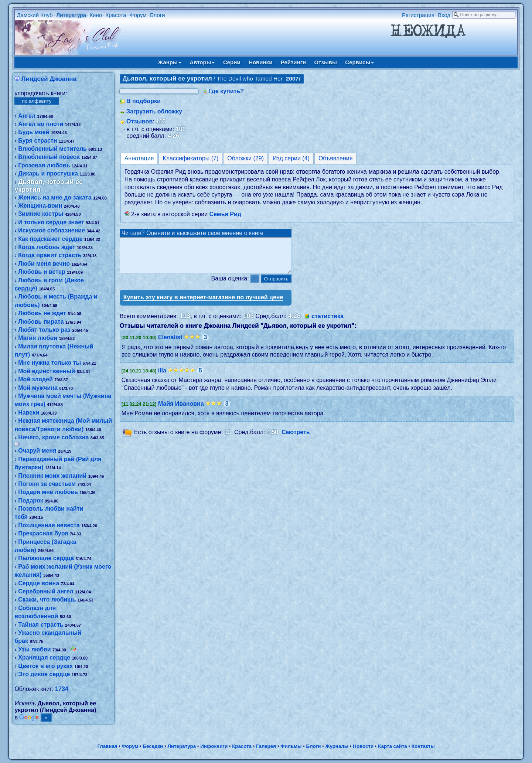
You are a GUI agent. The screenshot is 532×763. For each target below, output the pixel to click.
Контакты (423, 746)
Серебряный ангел (46, 591)
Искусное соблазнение (52, 230)
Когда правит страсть (50, 255)
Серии (232, 62)
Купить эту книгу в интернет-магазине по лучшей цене (203, 304)
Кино (96, 15)
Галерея (266, 746)
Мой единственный (47, 371)
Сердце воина (39, 583)
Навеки (29, 413)
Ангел (27, 116)
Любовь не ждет (42, 313)
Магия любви (38, 338)
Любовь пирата (41, 322)
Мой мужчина (38, 388)
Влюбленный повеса (49, 157)
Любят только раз (44, 330)
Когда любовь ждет (47, 247)
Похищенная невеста (49, 525)
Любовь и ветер (42, 272)
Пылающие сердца (46, 558)
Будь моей (34, 132)
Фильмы (291, 746)
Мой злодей (35, 379)
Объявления (336, 158)
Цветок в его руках (45, 666)
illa (162, 377)
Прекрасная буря (43, 533)
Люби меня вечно (44, 264)
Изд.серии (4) (291, 158)
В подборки (144, 101)
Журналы (337, 746)
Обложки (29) (245, 158)
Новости (363, 746)
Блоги (158, 15)
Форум (138, 15)
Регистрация (418, 15)
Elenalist (170, 344)
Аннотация (139, 158)
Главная (107, 746)
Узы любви (34, 649)
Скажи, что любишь (47, 599)
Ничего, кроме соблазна (53, 437)
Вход (444, 15)
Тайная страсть (41, 625)
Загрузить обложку (154, 111)
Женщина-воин (40, 206)
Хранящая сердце (44, 658)
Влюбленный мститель (52, 149)
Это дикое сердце (44, 674)
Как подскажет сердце (50, 239)
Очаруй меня (37, 451)
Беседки (153, 746)
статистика (328, 323)
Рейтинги (293, 62)
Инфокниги (214, 746)
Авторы (202, 62)
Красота (116, 15)
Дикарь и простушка (48, 173)
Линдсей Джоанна (49, 79)
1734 (62, 689)
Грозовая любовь (44, 165)
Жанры (170, 62)
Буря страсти (37, 141)
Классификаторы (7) (190, 158)
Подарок (31, 500)
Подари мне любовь (48, 492)
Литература (71, 15)
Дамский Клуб (35, 15)
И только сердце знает (51, 222)
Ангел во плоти (41, 124)
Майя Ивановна (181, 410)
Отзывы (326, 62)
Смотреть (296, 439)
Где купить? (226, 91)
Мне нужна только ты (50, 363)
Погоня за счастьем (47, 484)
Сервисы (359, 62)
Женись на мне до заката (55, 197)
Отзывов (139, 121)
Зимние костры (41, 214)
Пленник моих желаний (52, 476)
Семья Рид (225, 214)
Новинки (260, 62)
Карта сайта (392, 746)
